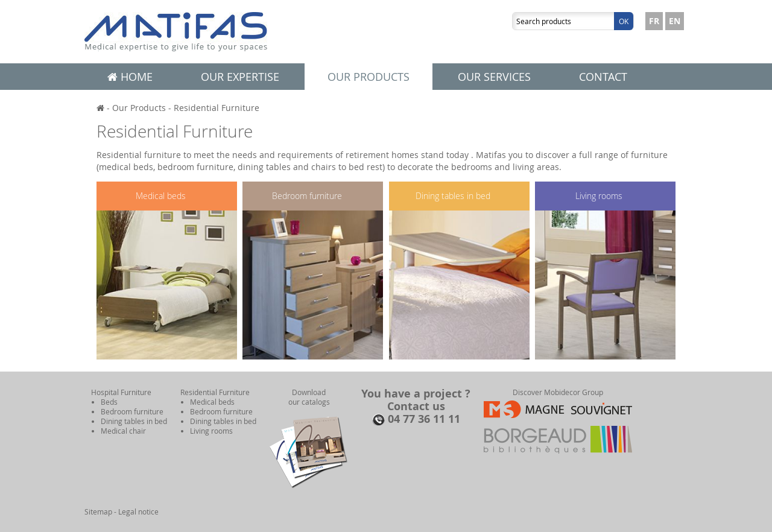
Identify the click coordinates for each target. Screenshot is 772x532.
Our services (494, 77)
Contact (603, 77)
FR (654, 21)
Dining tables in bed (453, 196)
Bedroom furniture (307, 196)
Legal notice (138, 511)
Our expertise (240, 77)
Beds (109, 402)
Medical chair (123, 431)
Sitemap (98, 511)
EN (675, 21)
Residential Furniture (217, 108)
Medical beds (161, 196)
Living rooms (599, 196)
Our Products (139, 108)
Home (130, 77)
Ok (624, 21)
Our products (369, 77)
